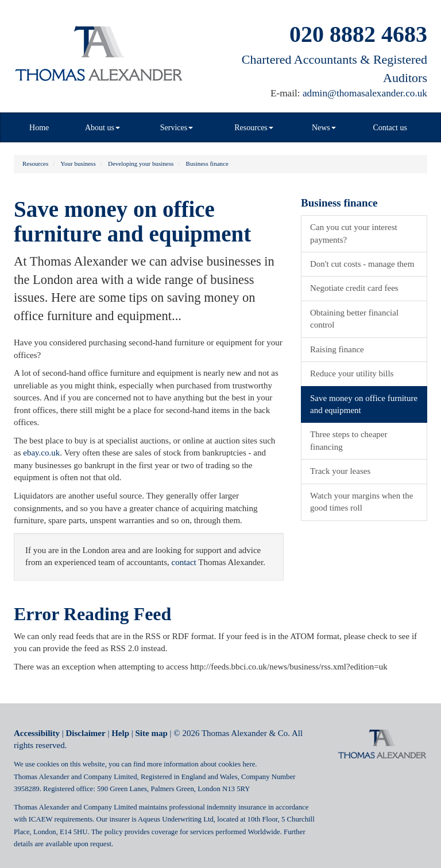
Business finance (207, 164)
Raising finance (337, 349)
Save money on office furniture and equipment (364, 404)
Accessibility (37, 733)
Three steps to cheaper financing (349, 440)
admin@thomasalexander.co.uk (365, 93)
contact (183, 562)
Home (39, 128)
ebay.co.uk (41, 453)
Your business (78, 164)
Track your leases (340, 471)
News (324, 128)
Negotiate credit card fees (354, 288)
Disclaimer (86, 733)
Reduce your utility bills (352, 373)
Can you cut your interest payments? (354, 233)
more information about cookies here (201, 764)
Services (177, 128)
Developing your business (141, 164)
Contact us (390, 128)
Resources (254, 128)
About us (102, 128)
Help (120, 733)
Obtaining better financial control (354, 319)
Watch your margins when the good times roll (361, 502)
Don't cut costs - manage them (362, 264)
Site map (152, 733)
